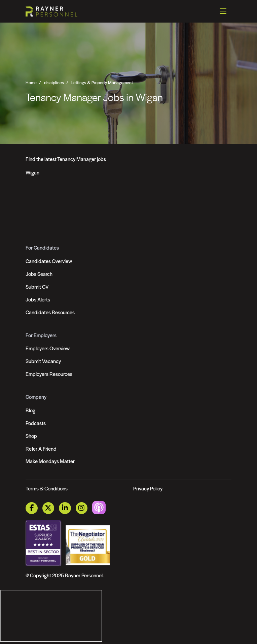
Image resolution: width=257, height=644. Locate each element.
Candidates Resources (50, 312)
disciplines (54, 83)
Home (31, 83)
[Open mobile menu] (223, 11)
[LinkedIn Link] (65, 508)
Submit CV (37, 286)
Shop (31, 436)
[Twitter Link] (48, 508)
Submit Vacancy (43, 361)
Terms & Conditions (47, 488)
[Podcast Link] (99, 507)
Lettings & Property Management (102, 83)
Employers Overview (48, 348)
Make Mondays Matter (50, 461)
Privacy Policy (148, 488)
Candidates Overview (49, 261)
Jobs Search (39, 274)
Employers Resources (49, 374)
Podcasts (36, 423)
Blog (30, 410)
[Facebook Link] (31, 508)
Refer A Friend (41, 448)
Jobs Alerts (38, 299)
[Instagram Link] (82, 508)
